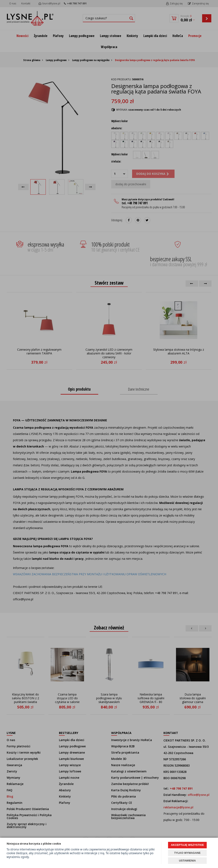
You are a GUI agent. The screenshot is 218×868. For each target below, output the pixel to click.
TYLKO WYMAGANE (187, 853)
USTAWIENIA (187, 861)
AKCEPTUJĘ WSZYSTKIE (187, 845)
